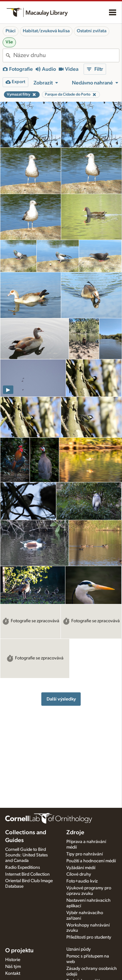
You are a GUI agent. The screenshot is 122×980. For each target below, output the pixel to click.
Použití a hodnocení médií (91, 861)
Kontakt (13, 973)
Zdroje (75, 833)
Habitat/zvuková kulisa (46, 31)
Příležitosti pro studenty (89, 937)
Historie (13, 960)
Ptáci (11, 31)
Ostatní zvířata (92, 31)
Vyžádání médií (81, 868)
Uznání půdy (79, 949)
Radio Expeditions (23, 867)
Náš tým (13, 967)
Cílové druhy (79, 874)
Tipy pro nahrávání (85, 854)
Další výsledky (61, 699)
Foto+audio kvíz (82, 881)
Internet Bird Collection (27, 874)
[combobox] (66, 55)
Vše (9, 42)
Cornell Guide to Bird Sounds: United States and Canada (27, 855)
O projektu (19, 951)
